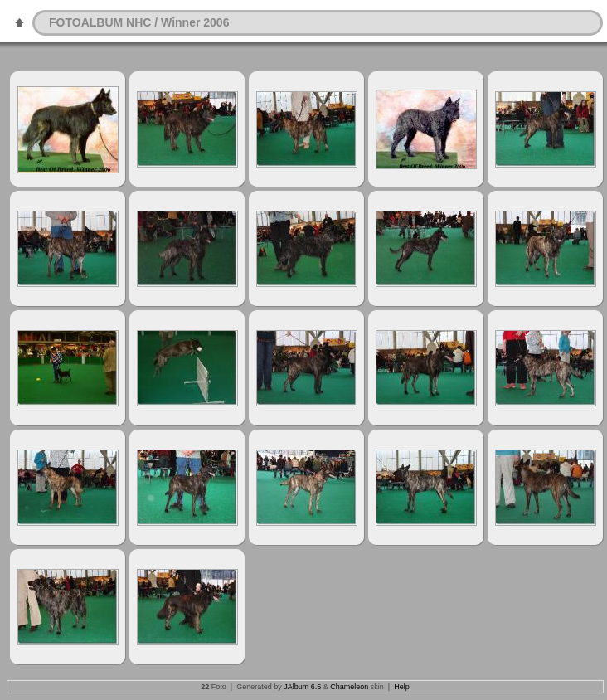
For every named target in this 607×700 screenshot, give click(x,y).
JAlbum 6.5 (302, 687)
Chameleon (349, 687)
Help (402, 687)
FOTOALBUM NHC (100, 22)
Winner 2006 (195, 22)
